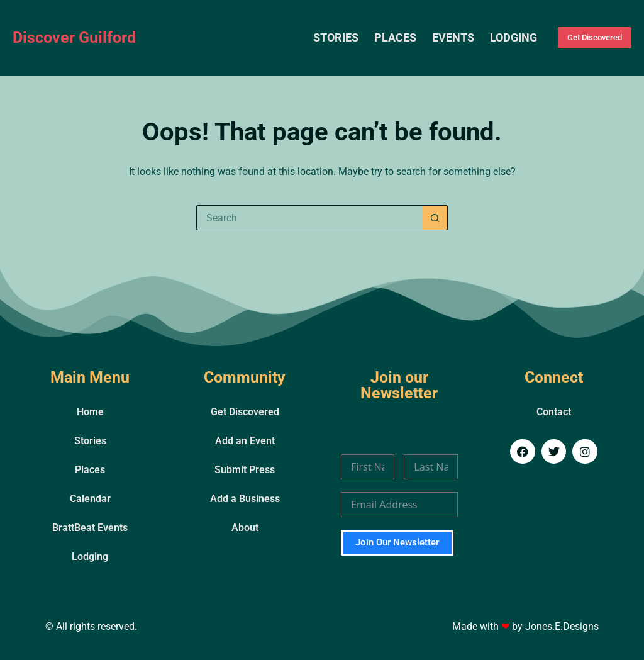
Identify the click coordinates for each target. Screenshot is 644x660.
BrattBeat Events (90, 528)
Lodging (514, 37)
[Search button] (435, 218)
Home (90, 412)
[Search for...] (309, 218)
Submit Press (245, 470)
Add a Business (245, 499)
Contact (554, 412)
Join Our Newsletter (397, 542)
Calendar (90, 499)
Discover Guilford (74, 37)
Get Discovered (595, 37)
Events (453, 37)
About (245, 528)
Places (395, 37)
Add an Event (245, 441)
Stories (336, 37)
